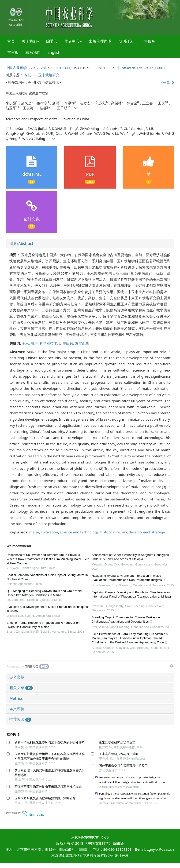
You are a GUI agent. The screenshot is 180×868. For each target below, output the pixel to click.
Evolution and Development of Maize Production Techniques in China (47, 609)
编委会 (52, 41)
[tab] (90, 244)
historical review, (114, 532)
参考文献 (17, 677)
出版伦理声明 (100, 41)
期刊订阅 (126, 41)
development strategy (147, 532)
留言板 (13, 52)
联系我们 (33, 52)
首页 (11, 41)
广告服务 (148, 41)
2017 (35, 68)
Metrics (16, 698)
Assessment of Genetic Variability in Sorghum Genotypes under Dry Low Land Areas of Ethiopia (130, 558)
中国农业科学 (16, 68)
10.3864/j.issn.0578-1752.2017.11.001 (134, 68)
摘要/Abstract (21, 244)
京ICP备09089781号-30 (90, 837)
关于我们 (30, 41)
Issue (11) (63, 68)
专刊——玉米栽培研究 (42, 75)
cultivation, (51, 532)
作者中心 (73, 41)
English (54, 52)
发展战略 (82, 343)
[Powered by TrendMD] (28, 667)
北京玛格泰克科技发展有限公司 (90, 855)
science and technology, (80, 532)
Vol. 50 (46, 68)
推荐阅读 (20, 719)
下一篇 (167, 82)
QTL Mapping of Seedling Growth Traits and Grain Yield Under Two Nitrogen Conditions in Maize (44, 593)
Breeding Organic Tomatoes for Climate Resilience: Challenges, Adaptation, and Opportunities (126, 620)
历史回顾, (67, 343)
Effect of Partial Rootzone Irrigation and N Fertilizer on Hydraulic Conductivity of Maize (43, 625)
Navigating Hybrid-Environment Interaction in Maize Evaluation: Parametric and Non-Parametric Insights (129, 578)
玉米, (26, 343)
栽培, (35, 343)
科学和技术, (49, 343)
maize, (35, 532)
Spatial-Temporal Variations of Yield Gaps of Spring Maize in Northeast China (47, 577)
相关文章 (21, 688)
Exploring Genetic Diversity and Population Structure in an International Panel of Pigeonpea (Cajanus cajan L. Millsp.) (131, 597)
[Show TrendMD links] (172, 666)
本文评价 (17, 709)
